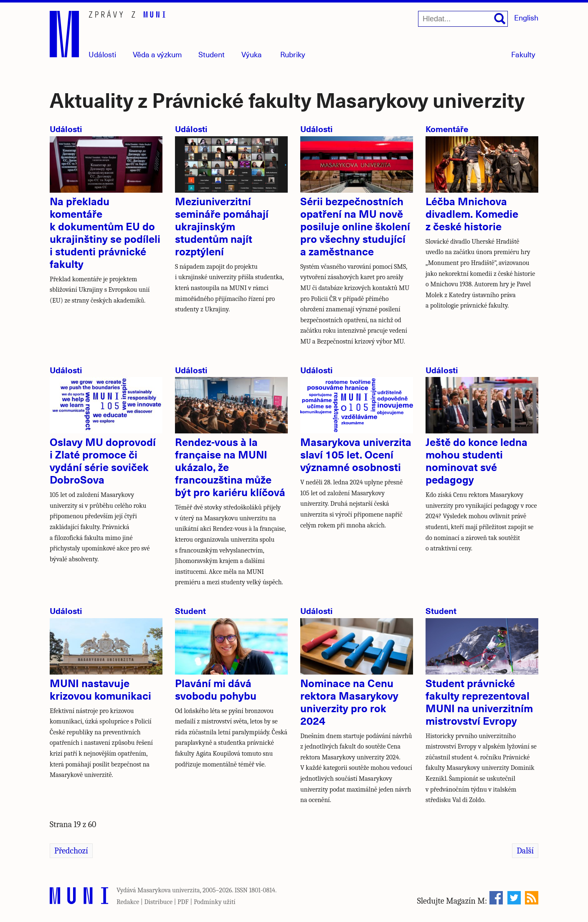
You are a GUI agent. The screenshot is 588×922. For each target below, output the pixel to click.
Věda (157, 54)
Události (102, 54)
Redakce (128, 902)
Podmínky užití (215, 902)
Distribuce (158, 902)
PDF (183, 902)
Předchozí (71, 851)
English (526, 17)
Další (525, 851)
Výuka (252, 54)
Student (212, 54)
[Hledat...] (463, 19)
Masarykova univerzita (169, 890)
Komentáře (447, 129)
